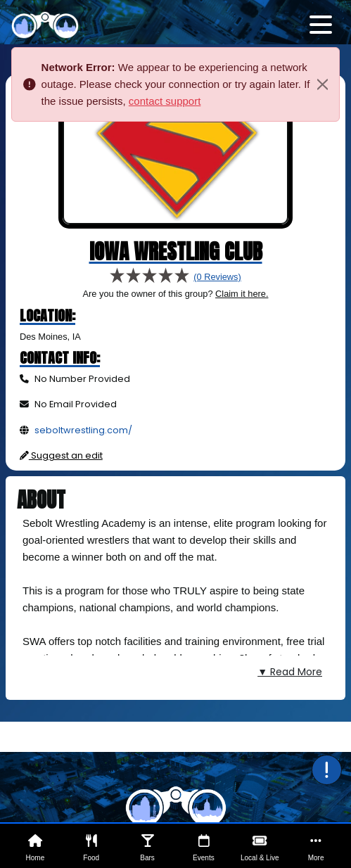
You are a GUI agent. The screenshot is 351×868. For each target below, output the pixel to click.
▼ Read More (290, 672)
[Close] (323, 84)
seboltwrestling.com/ (83, 430)
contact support (165, 101)
